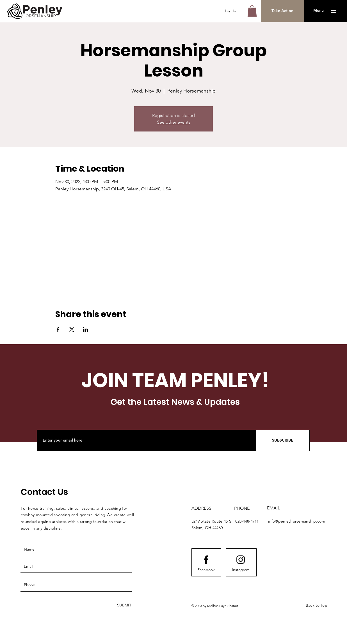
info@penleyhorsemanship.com (297, 521)
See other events (174, 122)
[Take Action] (282, 11)
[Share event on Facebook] (58, 329)
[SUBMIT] (124, 605)
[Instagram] (241, 570)
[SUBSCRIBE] (283, 440)
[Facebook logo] (206, 560)
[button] (252, 11)
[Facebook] (206, 570)
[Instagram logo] (241, 560)
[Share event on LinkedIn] (85, 329)
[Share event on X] (72, 329)
